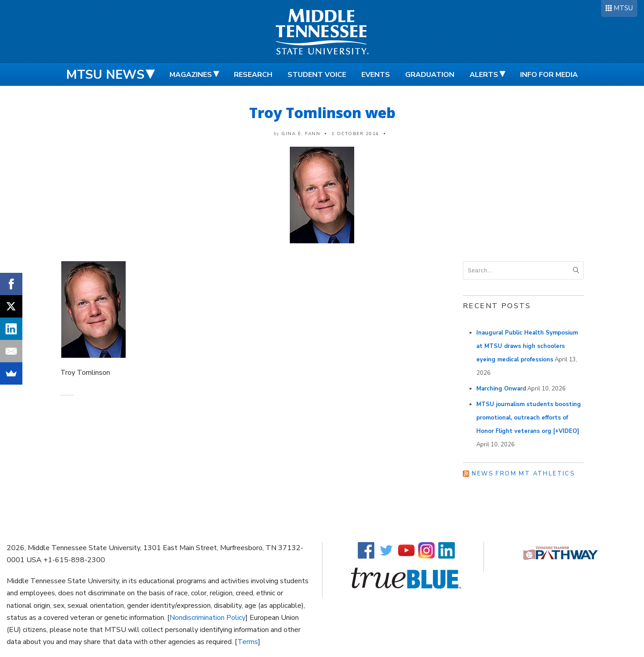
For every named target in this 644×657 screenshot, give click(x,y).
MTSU (623, 8)
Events (376, 75)
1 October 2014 (355, 134)
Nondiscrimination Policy (208, 618)
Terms (248, 642)
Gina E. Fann (301, 134)
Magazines (191, 75)
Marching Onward (501, 389)
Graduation (430, 75)
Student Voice (317, 75)
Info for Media (549, 75)
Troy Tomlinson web (322, 112)
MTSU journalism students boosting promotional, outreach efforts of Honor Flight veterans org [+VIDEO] (529, 418)
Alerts (484, 75)
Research (253, 75)
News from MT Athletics (523, 474)
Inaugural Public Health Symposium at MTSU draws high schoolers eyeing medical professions (527, 346)
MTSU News (105, 75)
